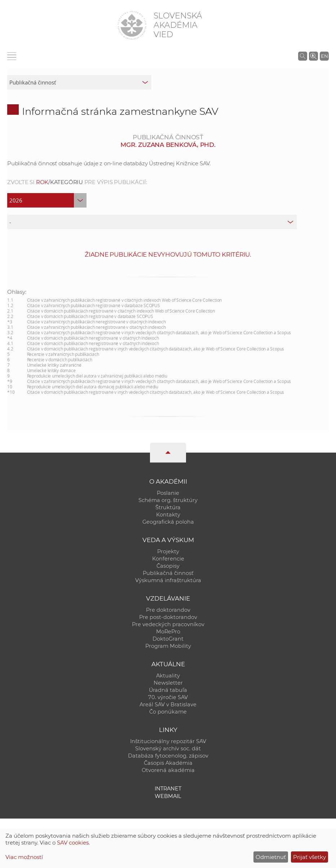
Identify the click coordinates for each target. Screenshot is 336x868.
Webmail (168, 796)
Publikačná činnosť (168, 573)
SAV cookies (73, 843)
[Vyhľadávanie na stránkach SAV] (303, 56)
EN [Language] (324, 56)
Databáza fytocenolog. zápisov (168, 756)
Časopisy (168, 566)
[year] (47, 200)
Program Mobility (168, 646)
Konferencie (168, 559)
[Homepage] (132, 25)
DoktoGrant (168, 639)
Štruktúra (168, 507)
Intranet (168, 789)
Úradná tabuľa (168, 690)
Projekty (168, 551)
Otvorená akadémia (168, 770)
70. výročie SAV (168, 697)
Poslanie (168, 493)
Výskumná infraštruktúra (168, 580)
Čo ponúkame (168, 712)
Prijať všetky (310, 857)
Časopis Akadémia (168, 763)
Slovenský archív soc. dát (168, 749)
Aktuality (168, 676)
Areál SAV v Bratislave (168, 705)
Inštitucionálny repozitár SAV (168, 741)
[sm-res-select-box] (79, 82)
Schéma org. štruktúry (168, 500)
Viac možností (24, 857)
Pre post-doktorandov (168, 617)
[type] (152, 222)
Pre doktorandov (168, 610)
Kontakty (168, 515)
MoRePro (168, 632)
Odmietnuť (271, 857)
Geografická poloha (168, 522)
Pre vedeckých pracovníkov (168, 624)
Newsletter (168, 683)
